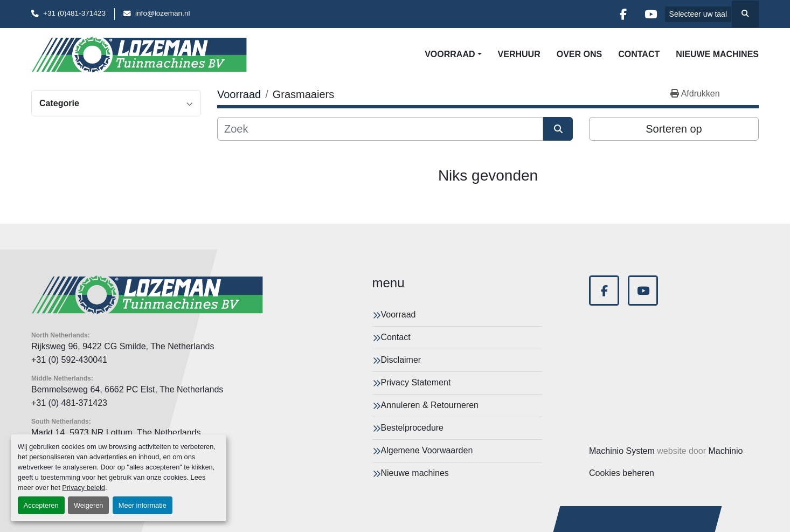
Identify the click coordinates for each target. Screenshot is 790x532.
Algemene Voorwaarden (427, 450)
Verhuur (519, 54)
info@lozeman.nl (162, 13)
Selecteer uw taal (698, 14)
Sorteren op (674, 129)
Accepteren (41, 505)
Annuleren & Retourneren (430, 405)
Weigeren (89, 505)
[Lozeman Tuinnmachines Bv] (147, 295)
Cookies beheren (622, 473)
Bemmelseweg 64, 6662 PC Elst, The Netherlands (127, 389)
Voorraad (450, 54)
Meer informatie (143, 505)
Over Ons (579, 54)
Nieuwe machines (717, 54)
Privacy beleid (84, 488)
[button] (453, 54)
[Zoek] (380, 129)
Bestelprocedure (413, 428)
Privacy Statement (416, 382)
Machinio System (622, 451)
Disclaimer (401, 360)
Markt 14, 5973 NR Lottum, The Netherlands (116, 433)
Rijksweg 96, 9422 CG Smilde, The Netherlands (123, 346)
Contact (639, 54)
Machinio (725, 451)
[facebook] (623, 14)
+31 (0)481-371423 (74, 13)
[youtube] (651, 14)
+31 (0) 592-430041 (69, 360)
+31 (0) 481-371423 (69, 403)
